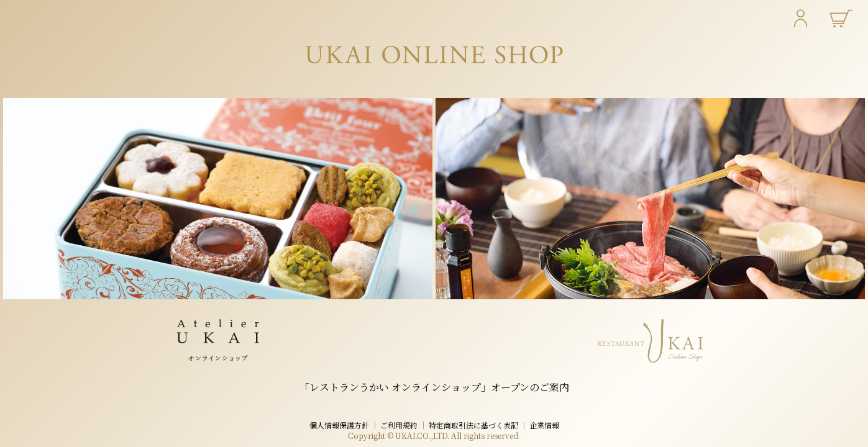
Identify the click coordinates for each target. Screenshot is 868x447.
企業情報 (544, 425)
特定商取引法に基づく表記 (473, 425)
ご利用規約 (399, 425)
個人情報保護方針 (339, 425)
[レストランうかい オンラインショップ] (650, 199)
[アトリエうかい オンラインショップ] (218, 199)
